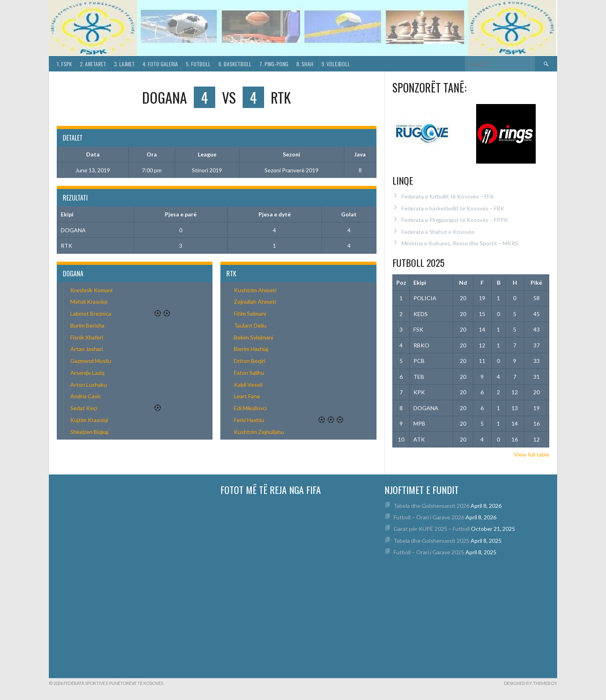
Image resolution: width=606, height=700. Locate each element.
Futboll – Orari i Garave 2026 (429, 517)
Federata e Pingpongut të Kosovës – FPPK (455, 220)
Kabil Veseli (248, 385)
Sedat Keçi (84, 408)
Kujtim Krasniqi (89, 420)
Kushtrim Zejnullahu (259, 432)
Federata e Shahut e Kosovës (438, 232)
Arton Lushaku (89, 385)
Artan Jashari (87, 349)
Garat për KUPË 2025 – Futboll (432, 529)
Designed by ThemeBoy (531, 683)
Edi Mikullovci (250, 408)
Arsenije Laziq (87, 373)
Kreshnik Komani (91, 290)
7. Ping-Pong (274, 64)
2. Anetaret (93, 64)
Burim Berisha (87, 325)
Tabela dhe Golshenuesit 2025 (431, 541)
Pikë (536, 283)
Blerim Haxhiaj (251, 349)
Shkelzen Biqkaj (89, 432)
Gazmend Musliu (91, 361)
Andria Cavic (86, 396)
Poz (401, 283)
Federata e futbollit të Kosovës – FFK (448, 196)
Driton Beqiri (250, 361)
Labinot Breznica (91, 313)
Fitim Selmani (250, 313)
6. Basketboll (235, 64)
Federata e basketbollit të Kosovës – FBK (453, 208)
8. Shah (305, 64)
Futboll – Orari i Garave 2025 (429, 552)
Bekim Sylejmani (254, 337)
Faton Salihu (249, 373)
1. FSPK (64, 64)
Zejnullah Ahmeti (255, 302)
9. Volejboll (336, 64)
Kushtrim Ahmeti (255, 290)
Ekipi (420, 283)
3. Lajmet (124, 64)
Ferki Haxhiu (249, 420)
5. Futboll (198, 64)
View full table (532, 454)
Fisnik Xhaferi (87, 337)
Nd (463, 283)
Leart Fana (247, 396)
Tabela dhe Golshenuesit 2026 (431, 506)
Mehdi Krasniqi (89, 302)
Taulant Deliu (250, 325)
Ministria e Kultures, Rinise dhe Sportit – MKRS (460, 243)
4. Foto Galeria (160, 64)
